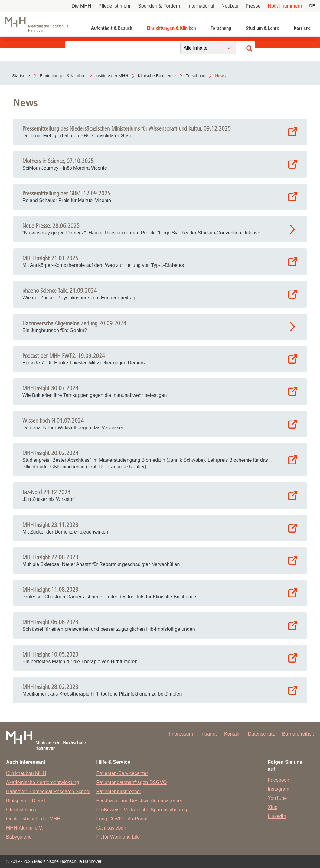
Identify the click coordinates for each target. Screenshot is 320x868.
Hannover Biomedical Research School (48, 792)
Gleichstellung (21, 810)
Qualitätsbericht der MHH (33, 819)
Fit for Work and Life (118, 837)
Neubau (230, 6)
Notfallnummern (285, 6)
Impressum (181, 734)
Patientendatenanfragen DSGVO (131, 782)
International (201, 6)
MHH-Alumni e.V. (24, 828)
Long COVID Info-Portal (122, 819)
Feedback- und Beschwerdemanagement (140, 801)
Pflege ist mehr (114, 6)
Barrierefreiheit (298, 734)
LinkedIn (277, 816)
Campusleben (111, 828)
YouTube (277, 798)
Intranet (208, 734)
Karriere (302, 28)
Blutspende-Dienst (26, 801)
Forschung (221, 28)
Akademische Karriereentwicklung (42, 782)
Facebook (278, 780)
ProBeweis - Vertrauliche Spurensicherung (142, 810)
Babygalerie (19, 837)
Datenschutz (261, 734)
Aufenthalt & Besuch (112, 28)
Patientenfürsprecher (119, 792)
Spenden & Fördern (159, 6)
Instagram (278, 789)
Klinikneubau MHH (26, 773)
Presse (253, 6)
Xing (273, 807)
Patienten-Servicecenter (122, 773)
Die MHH (81, 6)
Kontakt (232, 734)
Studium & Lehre (263, 28)
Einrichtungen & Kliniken (171, 28)
